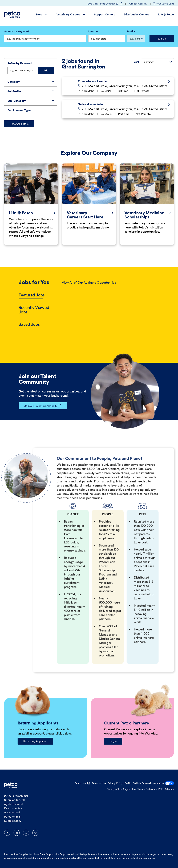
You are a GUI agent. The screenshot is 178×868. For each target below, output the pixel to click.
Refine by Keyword (20, 63)
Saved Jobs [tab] (29, 324)
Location (94, 31)
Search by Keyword (17, 31)
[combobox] (107, 38)
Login (113, 741)
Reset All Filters (19, 124)
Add (46, 70)
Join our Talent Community (38, 406)
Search (162, 38)
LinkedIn (17, 833)
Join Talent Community (105, 4)
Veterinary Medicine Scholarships (144, 215)
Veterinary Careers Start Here (85, 215)
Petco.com (81, 783)
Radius (131, 31)
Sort (136, 62)
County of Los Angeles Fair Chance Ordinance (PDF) (135, 789)
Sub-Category (17, 101)
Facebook (7, 833)
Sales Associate (90, 104)
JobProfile (14, 91)
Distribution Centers (137, 14)
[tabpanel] (111, 304)
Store (42, 14)
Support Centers (104, 14)
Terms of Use (99, 783)
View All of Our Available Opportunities (89, 282)
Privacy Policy (115, 783)
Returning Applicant (35, 741)
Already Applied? (138, 4)
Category (14, 82)
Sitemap (169, 789)
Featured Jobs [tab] (32, 295)
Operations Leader (93, 81)
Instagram (35, 833)
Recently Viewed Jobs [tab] (34, 310)
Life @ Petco (166, 14)
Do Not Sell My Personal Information (149, 784)
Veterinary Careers (71, 14)
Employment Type (19, 110)
